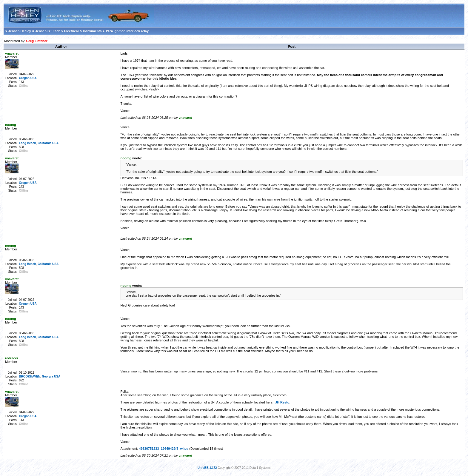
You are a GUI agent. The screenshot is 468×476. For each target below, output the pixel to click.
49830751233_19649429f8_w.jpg (164, 449)
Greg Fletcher (37, 41)
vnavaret (12, 53)
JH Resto (282, 402)
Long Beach (27, 143)
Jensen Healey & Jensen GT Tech (34, 31)
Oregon (24, 78)
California (44, 143)
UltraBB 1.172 (207, 468)
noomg (11, 125)
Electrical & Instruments (83, 31)
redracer (12, 358)
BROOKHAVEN (29, 376)
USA (34, 78)
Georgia (47, 376)
